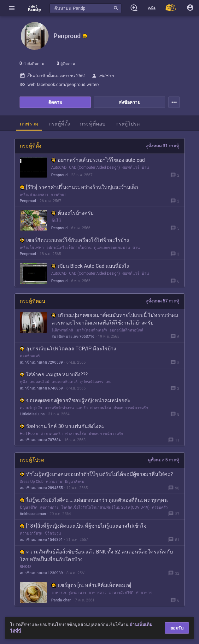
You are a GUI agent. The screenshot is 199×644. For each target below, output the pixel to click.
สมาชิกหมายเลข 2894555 (41, 488)
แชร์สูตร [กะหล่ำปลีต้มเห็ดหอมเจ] (91, 585)
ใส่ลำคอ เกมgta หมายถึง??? (54, 375)
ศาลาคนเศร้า (52, 434)
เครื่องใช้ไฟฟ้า (32, 248)
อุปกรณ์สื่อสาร (92, 382)
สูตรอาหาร (77, 593)
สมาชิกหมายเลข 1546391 (41, 540)
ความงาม (54, 482)
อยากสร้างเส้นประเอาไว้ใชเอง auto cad (98, 160)
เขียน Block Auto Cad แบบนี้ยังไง (90, 266)
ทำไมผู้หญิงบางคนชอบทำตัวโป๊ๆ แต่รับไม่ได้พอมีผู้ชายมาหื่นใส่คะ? (97, 474)
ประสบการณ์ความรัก (131, 408)
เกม (109, 382)
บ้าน (145, 167)
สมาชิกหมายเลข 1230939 (41, 573)
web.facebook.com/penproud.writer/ (60, 85)
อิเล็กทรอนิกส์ (62, 330)
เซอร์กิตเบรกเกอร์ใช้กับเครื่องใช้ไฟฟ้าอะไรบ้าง (74, 240)
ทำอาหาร (144, 593)
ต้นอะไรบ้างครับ (73, 213)
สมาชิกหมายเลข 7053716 (73, 337)
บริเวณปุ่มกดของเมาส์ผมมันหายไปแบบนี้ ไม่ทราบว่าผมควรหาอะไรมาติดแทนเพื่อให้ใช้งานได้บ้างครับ (115, 319)
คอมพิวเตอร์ (30, 356)
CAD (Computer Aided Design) (94, 167)
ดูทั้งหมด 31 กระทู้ (162, 146)
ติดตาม (55, 102)
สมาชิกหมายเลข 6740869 (41, 388)
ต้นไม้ (56, 220)
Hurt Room (29, 434)
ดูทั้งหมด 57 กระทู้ (162, 301)
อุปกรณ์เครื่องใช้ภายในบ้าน (69, 248)
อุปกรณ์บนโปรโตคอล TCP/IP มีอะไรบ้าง (68, 349)
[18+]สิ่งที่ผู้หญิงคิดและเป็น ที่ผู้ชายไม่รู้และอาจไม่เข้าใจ (83, 526)
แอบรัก (82, 408)
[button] (12, 8)
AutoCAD (59, 167)
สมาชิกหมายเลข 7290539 (41, 362)
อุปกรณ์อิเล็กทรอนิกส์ (126, 330)
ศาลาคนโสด (101, 408)
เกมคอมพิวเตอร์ (65, 382)
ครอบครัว (160, 507)
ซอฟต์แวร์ (131, 167)
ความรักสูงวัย (31, 408)
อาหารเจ (59, 593)
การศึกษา (59, 195)
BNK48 (26, 567)
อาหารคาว (98, 593)
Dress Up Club (32, 482)
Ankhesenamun (33, 514)
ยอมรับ (177, 628)
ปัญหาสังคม (74, 482)
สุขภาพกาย (49, 507)
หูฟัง (23, 382)
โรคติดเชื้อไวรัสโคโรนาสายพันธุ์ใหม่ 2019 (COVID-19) (105, 507)
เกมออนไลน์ (39, 382)
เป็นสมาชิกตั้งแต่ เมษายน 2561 (53, 76)
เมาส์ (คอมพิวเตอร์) (91, 330)
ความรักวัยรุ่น (31, 533)
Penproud (60, 175)
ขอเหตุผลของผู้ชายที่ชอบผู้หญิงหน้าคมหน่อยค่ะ (75, 400)
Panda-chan (61, 600)
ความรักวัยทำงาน (59, 408)
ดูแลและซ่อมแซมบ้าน (112, 248)
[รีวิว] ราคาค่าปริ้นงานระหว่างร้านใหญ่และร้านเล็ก (79, 187)
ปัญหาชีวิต (29, 507)
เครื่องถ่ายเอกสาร (34, 195)
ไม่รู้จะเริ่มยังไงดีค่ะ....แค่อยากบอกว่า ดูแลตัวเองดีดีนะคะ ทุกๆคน (94, 500)
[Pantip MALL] (171, 8)
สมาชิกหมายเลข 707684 (40, 440)
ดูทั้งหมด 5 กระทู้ (164, 460)
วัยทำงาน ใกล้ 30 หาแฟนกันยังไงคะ (62, 426)
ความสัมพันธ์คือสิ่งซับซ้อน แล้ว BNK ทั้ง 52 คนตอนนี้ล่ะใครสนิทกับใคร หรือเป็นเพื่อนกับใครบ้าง (96, 556)
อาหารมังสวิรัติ (121, 593)
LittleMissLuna (32, 414)
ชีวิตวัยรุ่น (53, 533)
